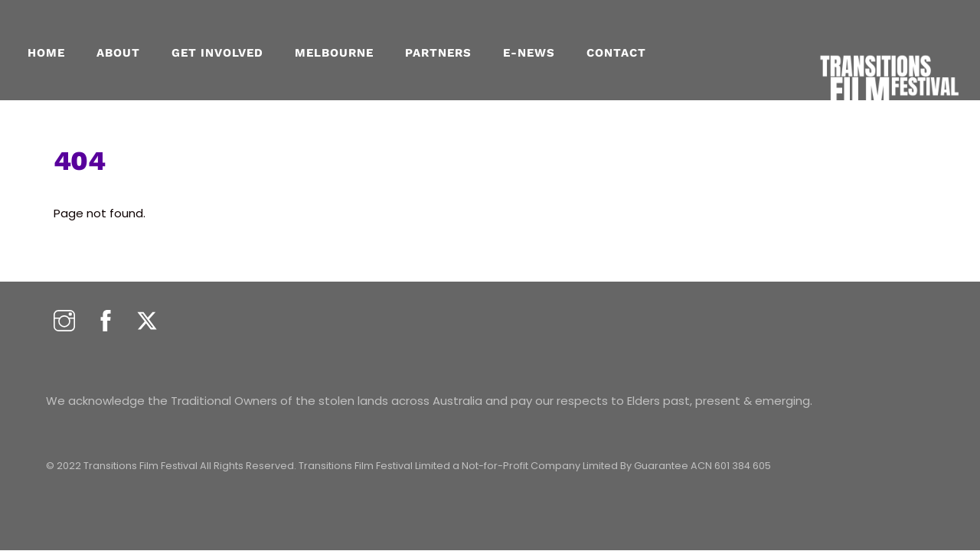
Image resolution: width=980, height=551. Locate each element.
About (118, 53)
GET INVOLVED (217, 53)
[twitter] (147, 322)
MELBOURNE (334, 53)
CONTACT (616, 53)
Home (46, 53)
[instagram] (64, 322)
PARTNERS (438, 53)
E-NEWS (529, 53)
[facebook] (106, 322)
